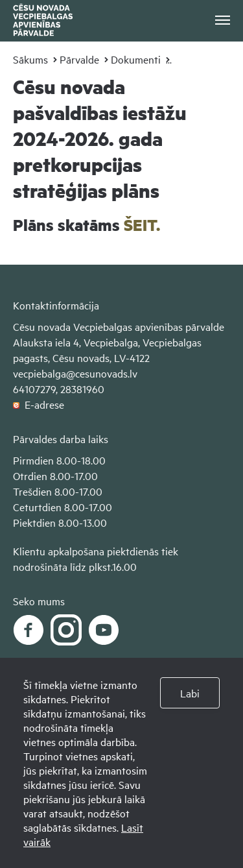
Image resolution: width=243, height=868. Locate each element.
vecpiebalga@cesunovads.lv (75, 373)
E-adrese (39, 404)
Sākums (30, 59)
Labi (190, 693)
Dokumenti (136, 59)
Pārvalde (79, 59)
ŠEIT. (142, 225)
